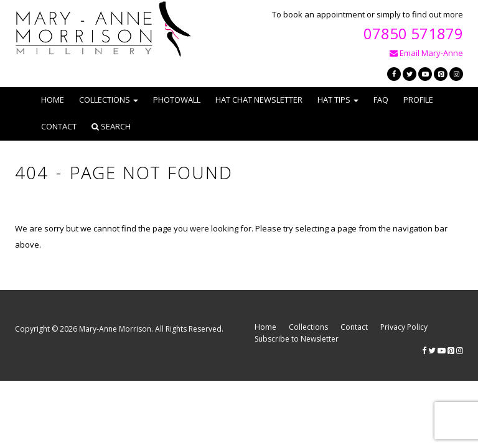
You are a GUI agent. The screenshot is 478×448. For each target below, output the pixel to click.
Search (111, 126)
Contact (59, 126)
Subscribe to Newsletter (297, 339)
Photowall (177, 100)
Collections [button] (109, 100)
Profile (418, 100)
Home (53, 100)
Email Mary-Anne (426, 53)
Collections (308, 327)
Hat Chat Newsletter (259, 100)
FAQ (381, 100)
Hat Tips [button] (338, 100)
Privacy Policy (404, 327)
